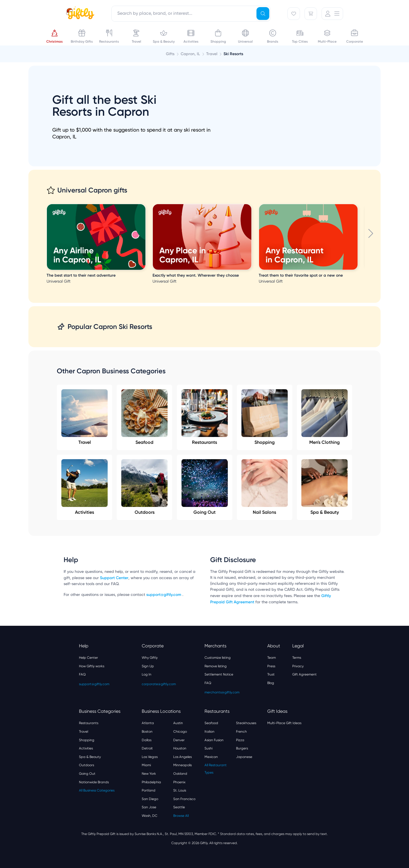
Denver (179, 740)
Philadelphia (151, 782)
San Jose (149, 807)
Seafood (144, 417)
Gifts (170, 54)
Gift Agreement (304, 674)
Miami (146, 765)
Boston (147, 732)
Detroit (147, 748)
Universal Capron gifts (92, 190)
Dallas (147, 740)
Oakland (180, 774)
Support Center (114, 578)
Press (271, 666)
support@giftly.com (164, 595)
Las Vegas (150, 757)
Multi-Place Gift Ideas (284, 723)
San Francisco (184, 799)
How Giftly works (92, 666)
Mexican (211, 757)
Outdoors (144, 487)
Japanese (244, 757)
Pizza (240, 740)
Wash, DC (150, 816)
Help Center (88, 658)
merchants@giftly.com (222, 692)
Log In (147, 674)
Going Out (205, 487)
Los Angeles (182, 757)
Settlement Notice (219, 674)
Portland (149, 790)
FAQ (82, 674)
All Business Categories (97, 790)
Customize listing (218, 658)
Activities (84, 487)
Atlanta (148, 723)
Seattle (179, 807)
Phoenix (179, 782)
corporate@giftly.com (159, 684)
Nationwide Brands (94, 782)
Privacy (298, 666)
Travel (84, 417)
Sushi (208, 748)
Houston (180, 748)
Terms (297, 658)
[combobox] (191, 14)
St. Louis (180, 790)
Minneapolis (182, 765)
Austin (178, 723)
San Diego (150, 799)
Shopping (265, 417)
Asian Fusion (214, 740)
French (241, 732)
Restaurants (205, 417)
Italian (209, 732)
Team (272, 658)
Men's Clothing (325, 417)
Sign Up (148, 666)
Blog (271, 683)
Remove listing (216, 666)
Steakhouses (246, 723)
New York (149, 774)
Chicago (180, 732)
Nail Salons (265, 487)
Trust (271, 674)
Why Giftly (150, 658)
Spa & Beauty (325, 487)
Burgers (242, 748)
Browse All (181, 816)
